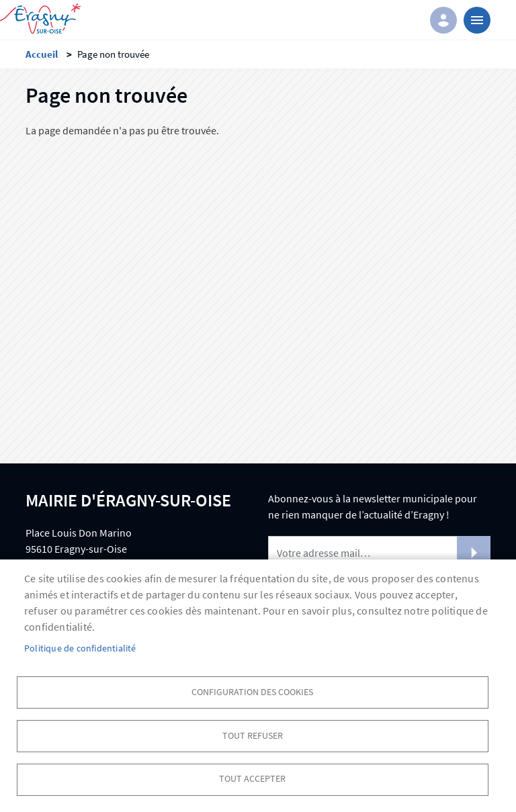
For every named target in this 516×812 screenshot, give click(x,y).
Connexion (443, 20)
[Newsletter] (379, 553)
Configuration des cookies (252, 691)
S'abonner (474, 553)
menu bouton (477, 20)
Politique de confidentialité (80, 648)
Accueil (42, 54)
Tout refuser (253, 735)
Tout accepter (252, 779)
